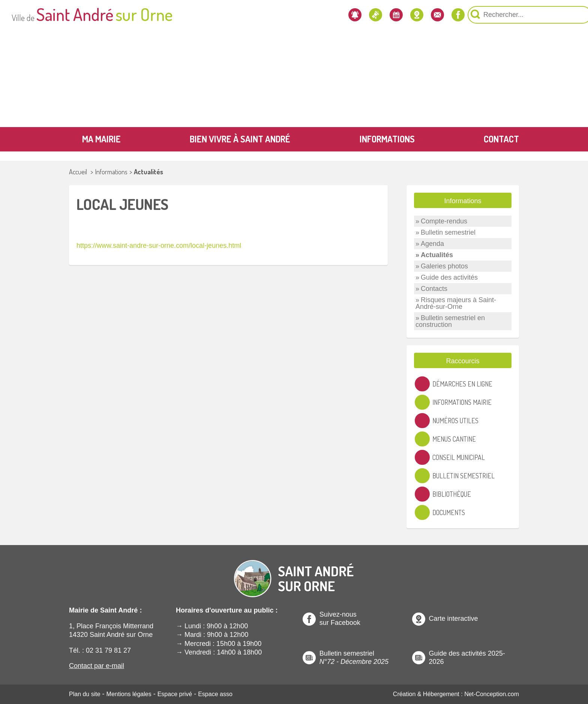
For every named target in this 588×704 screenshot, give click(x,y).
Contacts (434, 289)
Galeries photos (444, 266)
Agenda (432, 244)
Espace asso (215, 694)
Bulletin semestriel (448, 232)
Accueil (78, 172)
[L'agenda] (335, 15)
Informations (111, 172)
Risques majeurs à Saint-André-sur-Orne (456, 303)
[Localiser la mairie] (360, 15)
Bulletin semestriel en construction (450, 321)
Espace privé (175, 694)
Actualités (148, 172)
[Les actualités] (309, 15)
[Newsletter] (284, 15)
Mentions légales (129, 694)
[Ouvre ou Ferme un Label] (504, 200)
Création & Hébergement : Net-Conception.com (456, 694)
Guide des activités (449, 277)
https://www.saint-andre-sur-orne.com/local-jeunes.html (159, 246)
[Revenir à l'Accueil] (294, 572)
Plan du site (85, 694)
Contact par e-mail (97, 666)
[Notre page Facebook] (410, 15)
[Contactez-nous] (385, 15)
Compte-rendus (444, 221)
